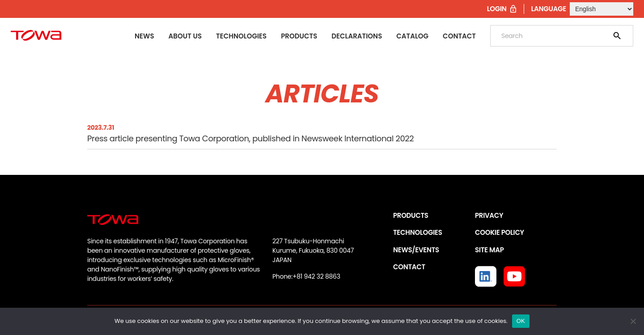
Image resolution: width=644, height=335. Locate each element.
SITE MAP (489, 250)
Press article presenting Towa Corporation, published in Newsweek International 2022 (250, 138)
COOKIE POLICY (500, 232)
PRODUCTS (411, 215)
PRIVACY (489, 215)
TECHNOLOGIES (418, 232)
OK (521, 321)
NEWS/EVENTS (416, 250)
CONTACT (409, 267)
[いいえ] (633, 321)
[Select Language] (602, 9)
